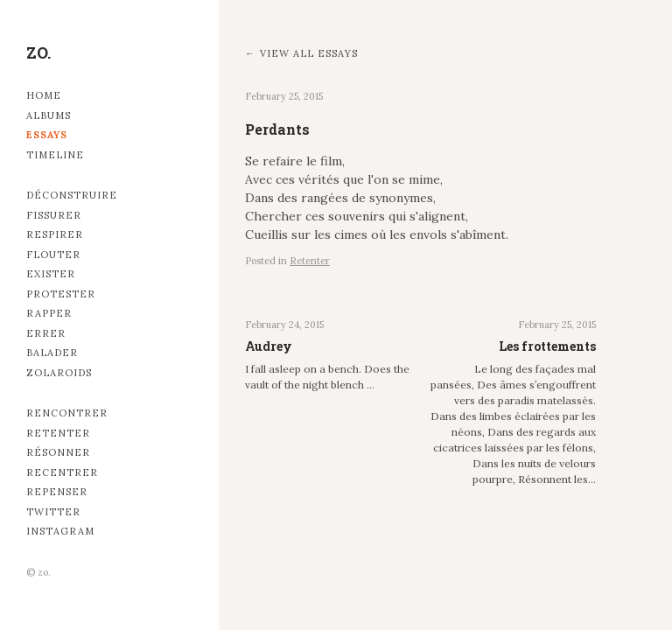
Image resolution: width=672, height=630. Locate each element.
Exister (51, 274)
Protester (61, 294)
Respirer (55, 234)
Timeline (55, 155)
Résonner (58, 452)
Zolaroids (59, 373)
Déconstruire (72, 195)
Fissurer (54, 215)
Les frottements (547, 346)
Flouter (53, 255)
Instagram (60, 531)
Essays (47, 135)
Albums (49, 115)
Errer (46, 333)
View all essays (309, 53)
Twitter (53, 512)
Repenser (57, 492)
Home (44, 95)
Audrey (269, 346)
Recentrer (62, 472)
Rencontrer (67, 413)
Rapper (49, 313)
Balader (52, 353)
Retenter (58, 433)
